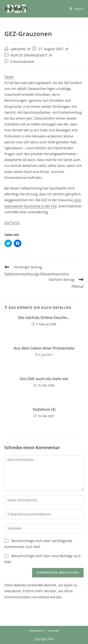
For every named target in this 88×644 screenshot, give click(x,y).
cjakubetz (18, 49)
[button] (16, 9)
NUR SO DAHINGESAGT (29, 55)
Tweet (9, 77)
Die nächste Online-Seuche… (44, 318)
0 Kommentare (22, 62)
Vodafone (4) (44, 409)
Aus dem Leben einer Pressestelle (44, 348)
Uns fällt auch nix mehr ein (44, 379)
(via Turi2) (12, 223)
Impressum (36, 631)
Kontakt (54, 631)
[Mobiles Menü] (77, 9)
